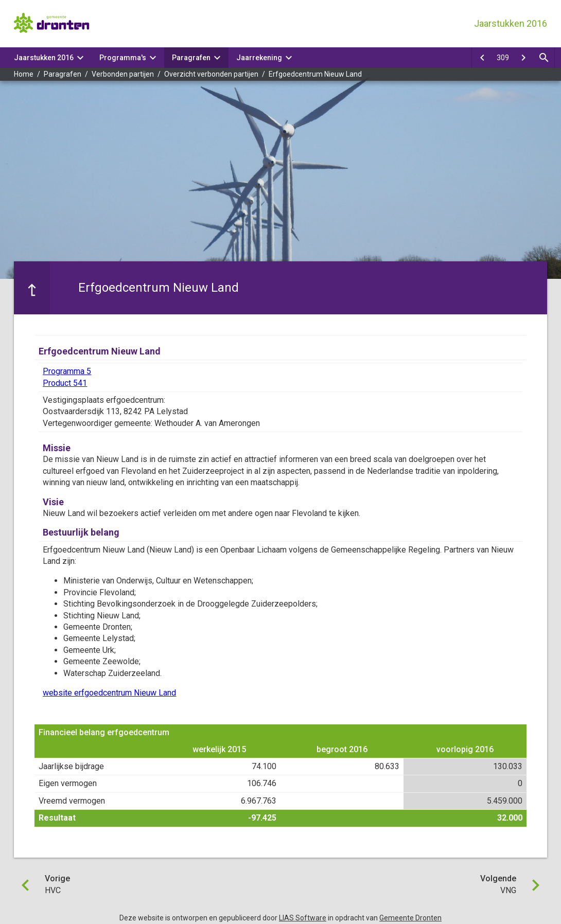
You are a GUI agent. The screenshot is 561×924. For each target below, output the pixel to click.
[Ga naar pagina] (503, 58)
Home (24, 74)
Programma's (123, 58)
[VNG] (523, 58)
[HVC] (482, 58)
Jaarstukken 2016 (44, 58)
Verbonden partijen (123, 74)
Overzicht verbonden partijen (211, 74)
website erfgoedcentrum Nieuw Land (109, 693)
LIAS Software (303, 918)
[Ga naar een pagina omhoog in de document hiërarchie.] (32, 288)
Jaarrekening (259, 58)
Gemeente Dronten (410, 918)
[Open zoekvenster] (544, 58)
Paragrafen (191, 58)
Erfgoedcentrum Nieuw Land (315, 74)
